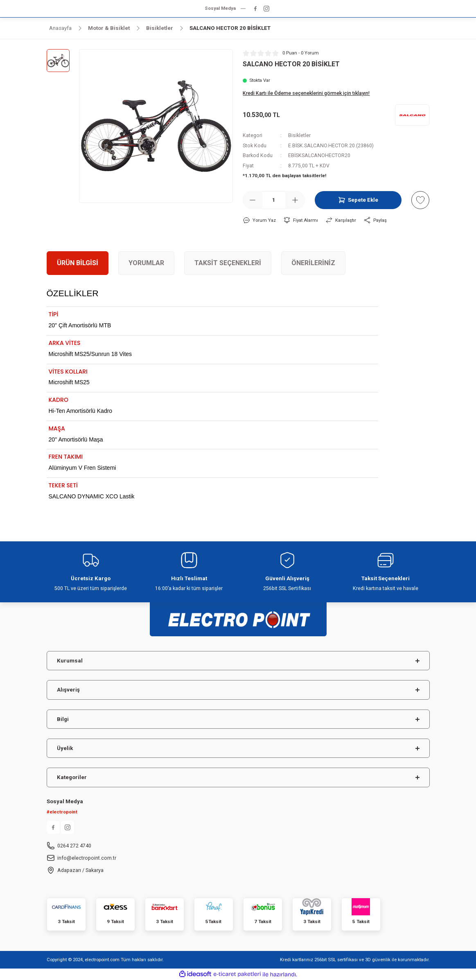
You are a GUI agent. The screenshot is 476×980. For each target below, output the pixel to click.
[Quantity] (274, 200)
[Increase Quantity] (295, 200)
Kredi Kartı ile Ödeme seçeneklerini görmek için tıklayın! (306, 93)
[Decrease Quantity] (253, 200)
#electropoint (62, 812)
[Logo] (238, 616)
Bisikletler (299, 135)
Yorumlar (146, 263)
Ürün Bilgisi (78, 263)
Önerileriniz (313, 263)
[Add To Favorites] (420, 200)
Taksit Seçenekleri (228, 263)
